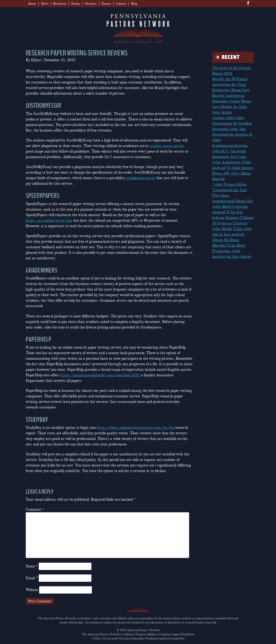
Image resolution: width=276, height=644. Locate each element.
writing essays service (167, 146)
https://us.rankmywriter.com (49, 221)
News (45, 4)
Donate (106, 4)
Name (32, 566)
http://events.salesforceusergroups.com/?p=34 (136, 428)
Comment (35, 509)
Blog (134, 4)
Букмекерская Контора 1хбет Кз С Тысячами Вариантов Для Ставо (230, 151)
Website (32, 590)
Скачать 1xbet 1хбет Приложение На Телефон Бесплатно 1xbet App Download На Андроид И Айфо (232, 129)
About (32, 4)
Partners (91, 4)
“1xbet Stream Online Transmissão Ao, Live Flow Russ (229, 190)
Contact (121, 4)
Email (32, 578)
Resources (60, 4)
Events (76, 4)
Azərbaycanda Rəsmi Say (232, 201)
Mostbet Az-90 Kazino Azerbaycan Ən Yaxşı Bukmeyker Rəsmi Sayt (231, 85)
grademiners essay (141, 178)
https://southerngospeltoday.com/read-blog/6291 (100, 375)
